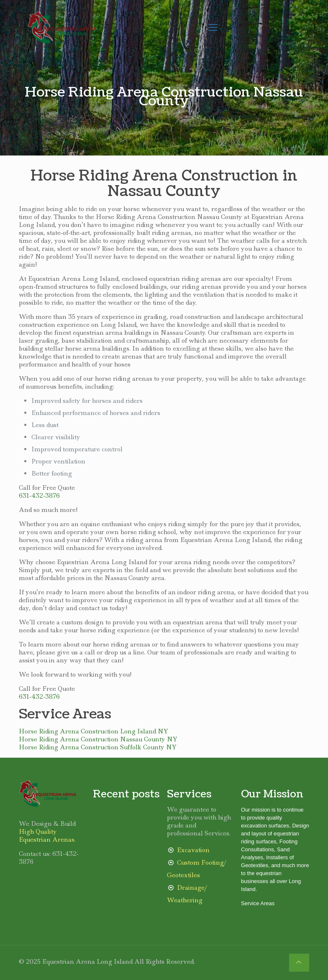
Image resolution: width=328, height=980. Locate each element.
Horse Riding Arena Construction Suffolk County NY (98, 747)
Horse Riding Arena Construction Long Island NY (94, 731)
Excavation (193, 850)
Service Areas (258, 903)
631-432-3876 (39, 496)
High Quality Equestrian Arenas (47, 836)
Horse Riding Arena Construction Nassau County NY (98, 739)
